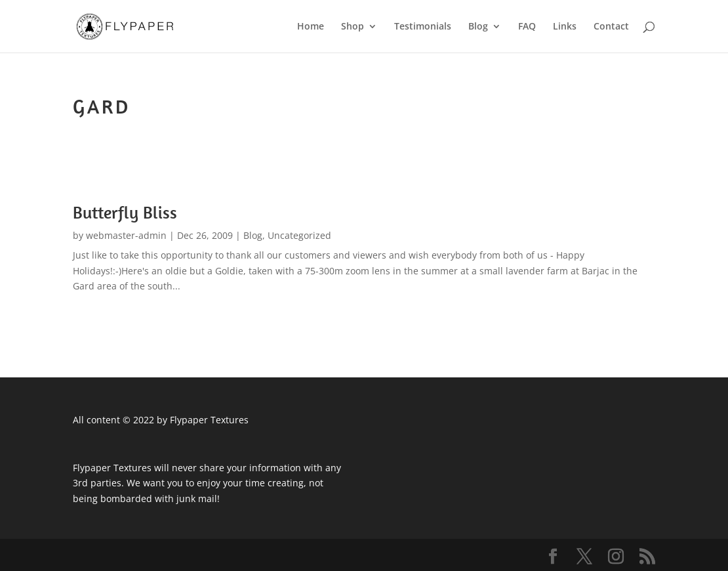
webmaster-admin (126, 235)
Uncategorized (299, 235)
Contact (611, 27)
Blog (478, 27)
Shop (353, 27)
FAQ (527, 27)
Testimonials (423, 27)
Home (311, 27)
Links (565, 27)
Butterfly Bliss (125, 212)
